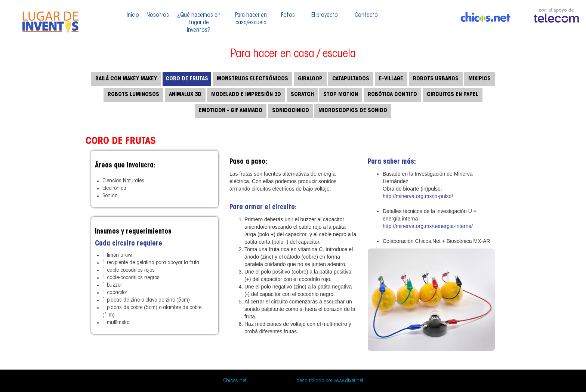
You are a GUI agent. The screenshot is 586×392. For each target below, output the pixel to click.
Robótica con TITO (392, 95)
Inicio (133, 15)
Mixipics (479, 79)
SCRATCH (302, 95)
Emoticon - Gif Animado (231, 111)
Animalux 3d (185, 95)
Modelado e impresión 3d (246, 95)
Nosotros (158, 15)
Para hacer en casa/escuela (251, 19)
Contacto (366, 15)
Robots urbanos (436, 79)
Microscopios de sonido (353, 111)
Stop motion (341, 95)
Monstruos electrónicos (252, 79)
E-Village (391, 79)
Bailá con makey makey (126, 79)
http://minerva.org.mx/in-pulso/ (418, 196)
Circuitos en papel (453, 95)
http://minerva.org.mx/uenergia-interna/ (428, 226)
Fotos (288, 15)
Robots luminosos (133, 95)
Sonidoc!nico (291, 111)
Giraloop (310, 79)
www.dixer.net (348, 381)
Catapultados (351, 79)
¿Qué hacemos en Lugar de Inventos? (199, 23)
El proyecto (325, 15)
